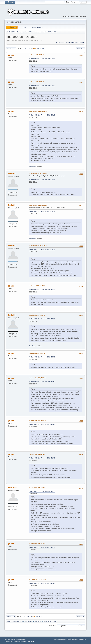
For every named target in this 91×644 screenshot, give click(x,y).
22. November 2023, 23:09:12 (38, 488)
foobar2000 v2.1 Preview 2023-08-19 (42, 86)
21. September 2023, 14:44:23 (38, 174)
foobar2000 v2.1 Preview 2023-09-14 (42, 180)
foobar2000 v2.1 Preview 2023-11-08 (42, 424)
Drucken (81, 49)
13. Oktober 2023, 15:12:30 (37, 315)
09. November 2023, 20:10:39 (38, 454)
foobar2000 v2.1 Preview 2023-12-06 (42, 583)
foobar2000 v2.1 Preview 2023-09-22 (42, 211)
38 (40, 48)
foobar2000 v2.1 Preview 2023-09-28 (42, 249)
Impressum (74, 639)
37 (38, 48)
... (27, 48)
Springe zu (53, 626)
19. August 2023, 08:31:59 (37, 82)
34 (29, 48)
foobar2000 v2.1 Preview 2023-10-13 (42, 319)
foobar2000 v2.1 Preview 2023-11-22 (42, 492)
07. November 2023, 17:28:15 (38, 378)
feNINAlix (12, 174)
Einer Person (32, 166)
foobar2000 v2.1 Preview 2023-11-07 (42, 382)
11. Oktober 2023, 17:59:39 (37, 286)
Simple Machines (21, 639)
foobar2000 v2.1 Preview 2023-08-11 (42, 59)
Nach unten (11, 49)
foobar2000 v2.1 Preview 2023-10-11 (42, 290)
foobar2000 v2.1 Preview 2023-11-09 (42, 458)
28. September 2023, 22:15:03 (38, 246)
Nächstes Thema (77, 42)
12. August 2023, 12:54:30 (37, 55)
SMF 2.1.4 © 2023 (10, 639)
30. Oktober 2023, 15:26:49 (37, 353)
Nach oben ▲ (83, 639)
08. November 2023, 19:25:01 (38, 420)
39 (43, 48)
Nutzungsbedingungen (64, 639)
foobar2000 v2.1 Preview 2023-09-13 (42, 115)
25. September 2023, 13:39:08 (38, 205)
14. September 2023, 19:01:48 (38, 111)
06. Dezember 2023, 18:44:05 (37, 579)
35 (32, 48)
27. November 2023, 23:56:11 (38, 544)
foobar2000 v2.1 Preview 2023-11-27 (42, 547)
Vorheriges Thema (63, 42)
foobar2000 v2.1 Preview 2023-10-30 (42, 357)
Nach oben (11, 616)
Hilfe (55, 639)
